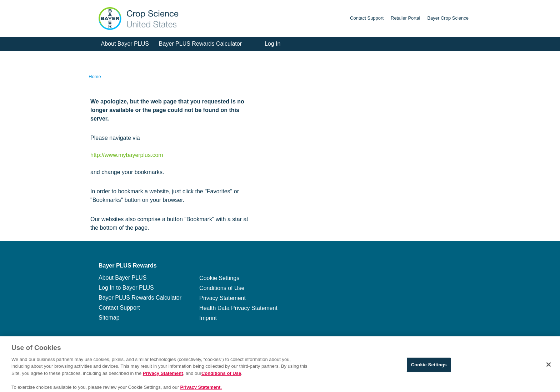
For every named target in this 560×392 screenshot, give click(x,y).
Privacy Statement (222, 298)
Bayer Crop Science (448, 18)
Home (95, 77)
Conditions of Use (222, 288)
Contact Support (367, 18)
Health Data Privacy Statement (238, 308)
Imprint (208, 318)
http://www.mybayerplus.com (127, 155)
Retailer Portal (405, 18)
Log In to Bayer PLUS (126, 288)
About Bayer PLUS (125, 44)
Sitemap (109, 318)
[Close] (549, 367)
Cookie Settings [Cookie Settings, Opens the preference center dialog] (429, 368)
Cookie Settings (219, 278)
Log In (272, 44)
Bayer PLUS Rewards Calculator (200, 44)
